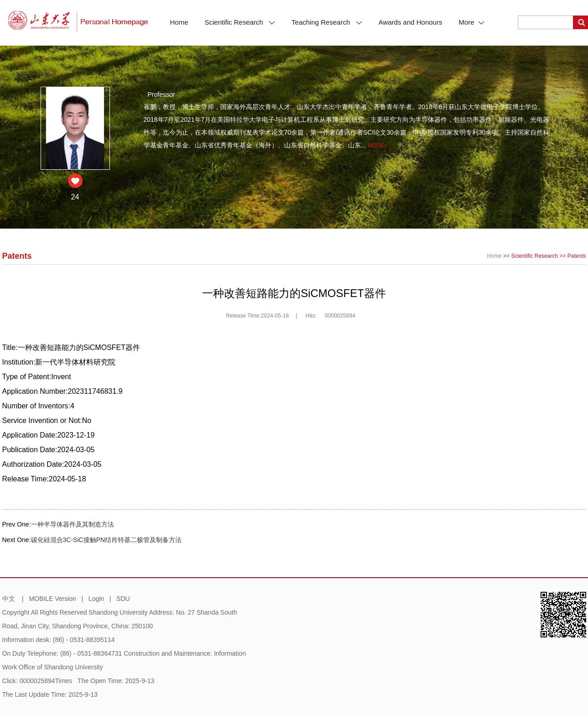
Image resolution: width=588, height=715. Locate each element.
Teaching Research (327, 22)
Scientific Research (240, 22)
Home (179, 22)
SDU (123, 599)
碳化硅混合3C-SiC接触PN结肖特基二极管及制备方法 (107, 540)
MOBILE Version (52, 599)
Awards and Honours (411, 22)
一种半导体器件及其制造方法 (73, 524)
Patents (577, 256)
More (471, 22)
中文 (9, 599)
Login (96, 599)
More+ (377, 146)
